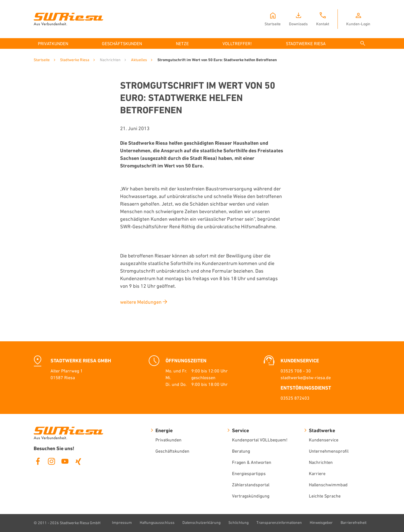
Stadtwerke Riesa (75, 60)
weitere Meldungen (141, 302)
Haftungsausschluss (157, 522)
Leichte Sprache (325, 496)
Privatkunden (168, 440)
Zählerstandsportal (251, 485)
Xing (78, 461)
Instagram (51, 461)
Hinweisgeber (321, 522)
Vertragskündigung (251, 496)
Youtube (65, 461)
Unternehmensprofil (329, 451)
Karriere (317, 473)
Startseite (42, 60)
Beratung (241, 451)
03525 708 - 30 (296, 371)
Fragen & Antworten (252, 462)
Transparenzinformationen (279, 522)
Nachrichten (321, 462)
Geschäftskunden (172, 451)
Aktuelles (139, 60)
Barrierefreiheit (353, 522)
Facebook (38, 461)
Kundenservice (324, 440)
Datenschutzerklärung (201, 522)
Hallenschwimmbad (328, 485)
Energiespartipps (249, 473)
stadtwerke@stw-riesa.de (306, 377)
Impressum (122, 522)
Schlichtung (238, 522)
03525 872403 (295, 398)
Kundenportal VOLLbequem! (260, 440)
